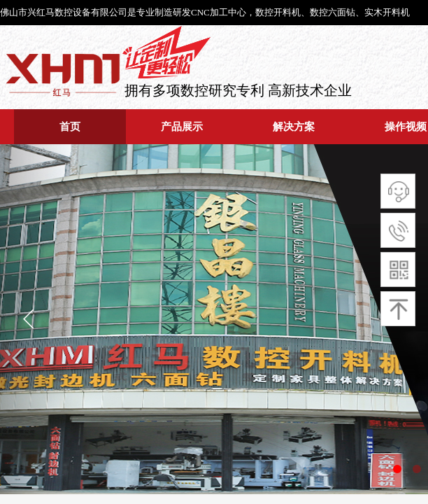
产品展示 (182, 126)
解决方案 (294, 126)
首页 (70, 126)
